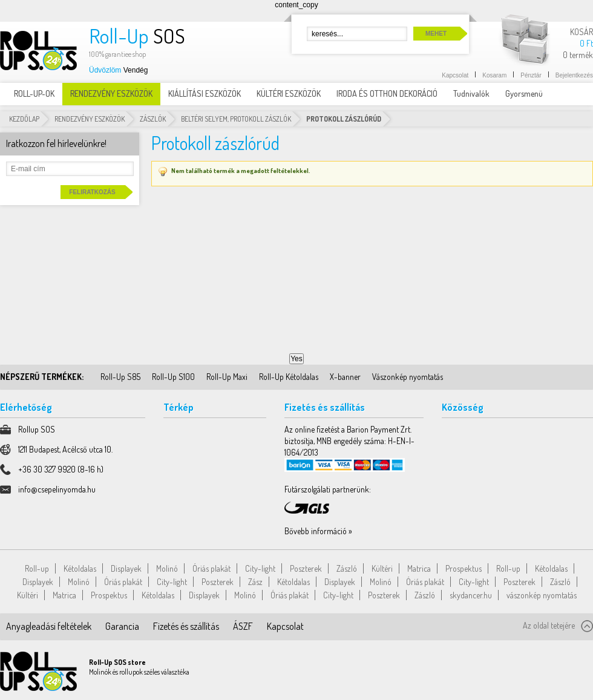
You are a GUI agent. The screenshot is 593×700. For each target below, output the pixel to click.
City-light (260, 568)
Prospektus (464, 568)
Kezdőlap (24, 119)
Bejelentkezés (574, 75)
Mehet (436, 34)
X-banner (345, 377)
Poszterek (306, 568)
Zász (255, 582)
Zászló (347, 568)
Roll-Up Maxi (227, 377)
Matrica (419, 568)
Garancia (122, 626)
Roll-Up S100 (173, 377)
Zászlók (153, 119)
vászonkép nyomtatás (542, 595)
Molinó (167, 568)
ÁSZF (243, 626)
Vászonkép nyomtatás (408, 377)
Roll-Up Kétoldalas (289, 377)
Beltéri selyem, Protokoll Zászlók (236, 119)
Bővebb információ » (318, 531)
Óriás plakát (211, 568)
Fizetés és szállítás (186, 626)
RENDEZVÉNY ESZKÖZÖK (90, 119)
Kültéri (382, 568)
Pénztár (531, 75)
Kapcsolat (455, 75)
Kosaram (494, 75)
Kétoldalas (80, 568)
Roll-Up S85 (120, 377)
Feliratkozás (92, 192)
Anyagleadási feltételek (49, 626)
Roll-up (37, 568)
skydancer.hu (471, 595)
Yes (296, 359)
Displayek (126, 568)
